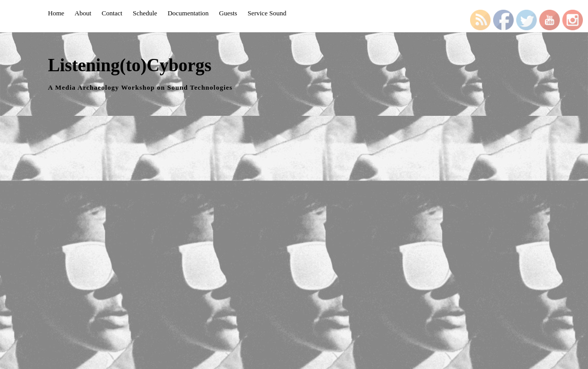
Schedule (145, 13)
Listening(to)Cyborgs (130, 65)
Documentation (188, 13)
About (83, 13)
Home (56, 13)
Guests (228, 13)
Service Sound (267, 13)
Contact (112, 13)
